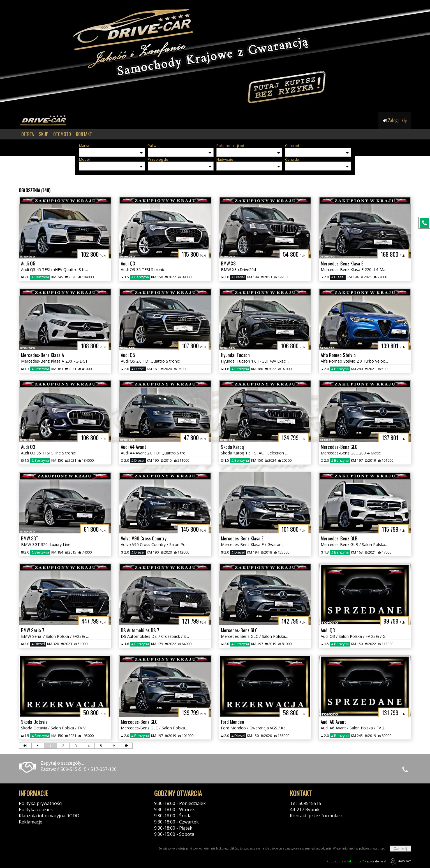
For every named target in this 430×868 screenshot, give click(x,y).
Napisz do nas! (356, 861)
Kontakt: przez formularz (316, 816)
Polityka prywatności (41, 803)
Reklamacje (31, 822)
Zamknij (400, 849)
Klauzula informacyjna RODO (49, 816)
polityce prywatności (372, 848)
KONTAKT (84, 134)
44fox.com (400, 861)
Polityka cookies (36, 809)
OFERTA (28, 134)
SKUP (44, 134)
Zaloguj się (395, 120)
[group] (215, 56)
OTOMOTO (62, 134)
